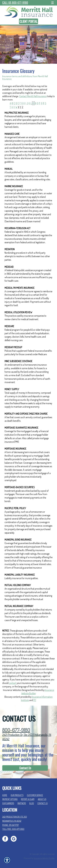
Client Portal (28, 21)
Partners (22, 803)
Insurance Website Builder (44, 858)
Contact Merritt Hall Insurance (33, 96)
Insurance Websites (12, 690)
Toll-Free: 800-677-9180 (13, 829)
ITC (35, 700)
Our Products (17, 795)
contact (13, 683)
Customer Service (35, 795)
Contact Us (25, 768)
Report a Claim (28, 799)
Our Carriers (8, 803)
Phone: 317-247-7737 (10, 825)
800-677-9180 (16, 730)
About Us (42, 799)
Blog (32, 803)
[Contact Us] (25, 768)
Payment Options (10, 799)
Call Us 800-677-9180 (15, 3)
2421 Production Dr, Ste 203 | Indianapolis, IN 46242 (27, 737)
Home (5, 795)
